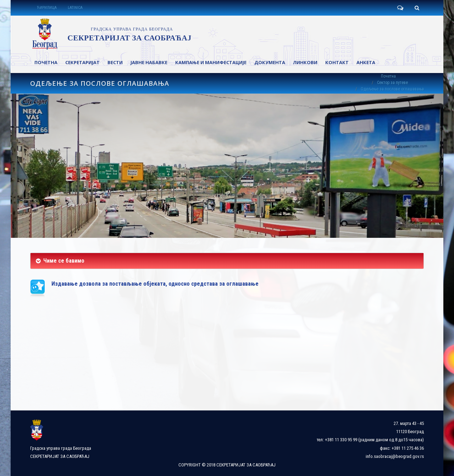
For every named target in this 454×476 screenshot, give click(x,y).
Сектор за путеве (392, 83)
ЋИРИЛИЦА (47, 8)
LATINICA (75, 8)
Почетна (388, 76)
